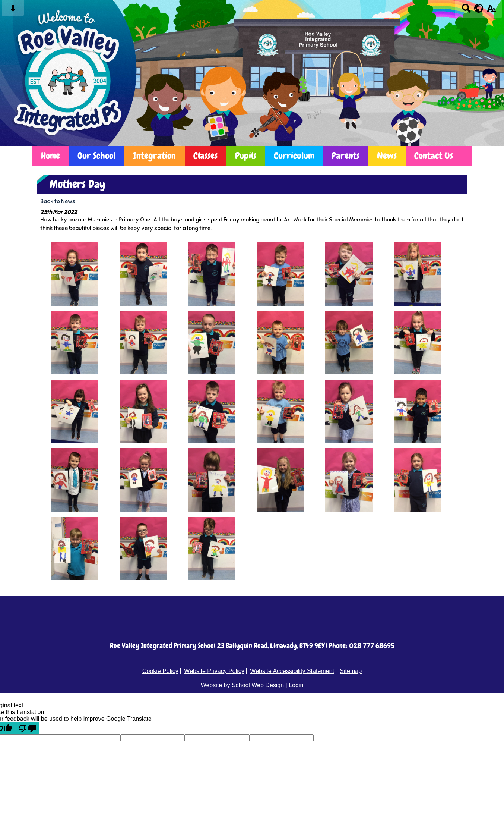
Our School (96, 156)
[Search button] (466, 11)
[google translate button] (479, 8)
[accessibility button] (491, 11)
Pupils (246, 156)
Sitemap (351, 671)
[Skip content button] (13, 11)
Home (50, 156)
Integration (154, 156)
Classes (205, 156)
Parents (345, 156)
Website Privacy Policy (214, 671)
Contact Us (434, 156)
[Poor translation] (27, 728)
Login (296, 685)
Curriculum (294, 156)
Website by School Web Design (243, 685)
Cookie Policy (160, 671)
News (387, 156)
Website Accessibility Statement (292, 671)
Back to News (58, 201)
